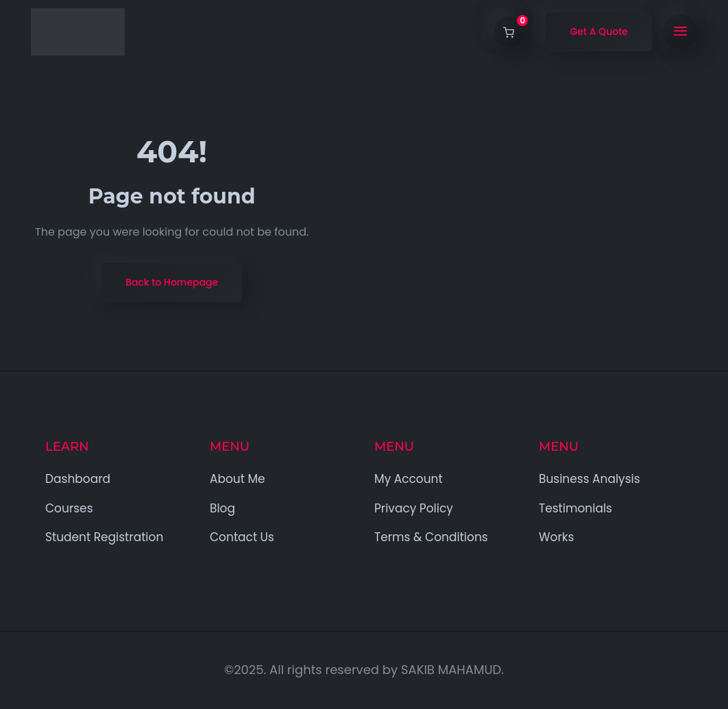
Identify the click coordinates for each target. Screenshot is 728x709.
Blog (222, 508)
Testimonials (575, 508)
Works (556, 537)
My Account (409, 479)
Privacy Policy (414, 508)
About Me (238, 479)
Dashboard (78, 479)
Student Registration (104, 537)
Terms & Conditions (431, 537)
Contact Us (242, 537)
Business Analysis (590, 479)
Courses (69, 508)
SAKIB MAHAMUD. (452, 670)
